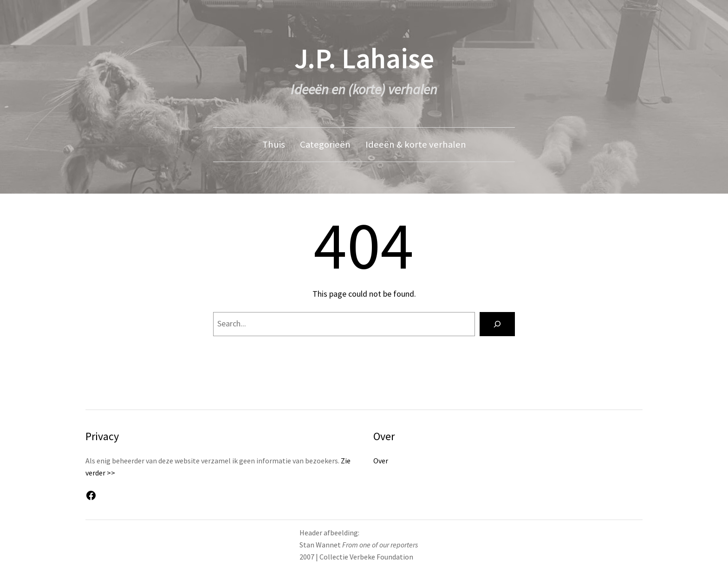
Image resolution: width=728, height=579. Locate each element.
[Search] (497, 324)
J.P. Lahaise (364, 58)
